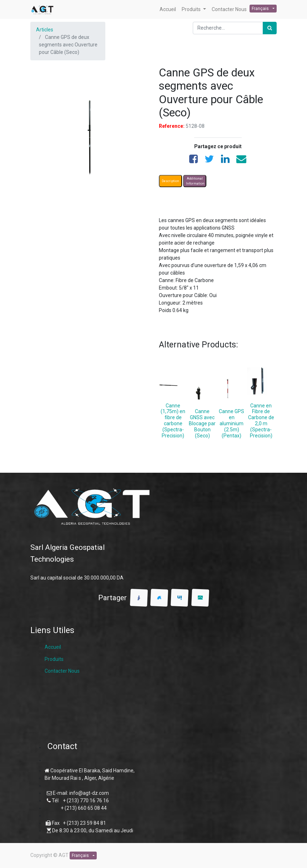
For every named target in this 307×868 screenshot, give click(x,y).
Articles (45, 30)
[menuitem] (168, 9)
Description (170, 181)
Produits (54, 659)
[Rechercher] (270, 28)
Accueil (53, 647)
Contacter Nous (62, 671)
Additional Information (195, 181)
